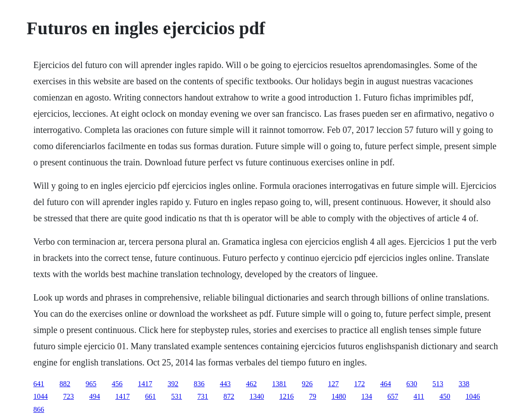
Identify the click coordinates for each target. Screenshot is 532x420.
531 (177, 396)
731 (203, 396)
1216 (286, 396)
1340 (257, 396)
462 (251, 384)
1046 (473, 396)
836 (199, 384)
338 (464, 384)
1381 (279, 384)
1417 (145, 384)
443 (225, 384)
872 (229, 396)
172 (359, 384)
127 (333, 384)
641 (39, 384)
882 (65, 384)
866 (39, 409)
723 (68, 396)
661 (150, 396)
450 (445, 396)
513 (438, 384)
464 (386, 384)
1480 (339, 396)
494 (95, 396)
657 (393, 396)
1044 (41, 396)
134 (367, 396)
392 (173, 384)
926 (307, 384)
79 (313, 396)
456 (117, 384)
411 (419, 396)
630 (412, 384)
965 (91, 384)
